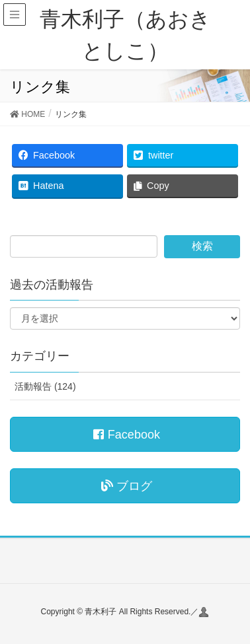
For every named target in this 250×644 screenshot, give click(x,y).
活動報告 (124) (45, 386)
